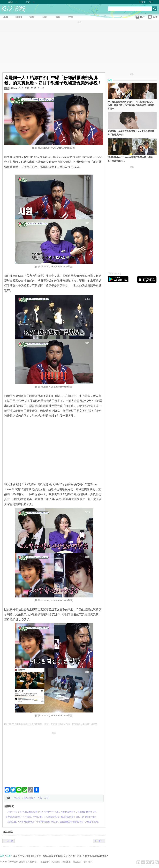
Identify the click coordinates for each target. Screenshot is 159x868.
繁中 (144, 2)
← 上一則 (8, 841)
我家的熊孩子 (29, 798)
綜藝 (7, 88)
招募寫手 (88, 862)
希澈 (40, 798)
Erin (39, 88)
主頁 (2, 856)
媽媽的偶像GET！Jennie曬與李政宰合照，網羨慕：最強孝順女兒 (130, 159)
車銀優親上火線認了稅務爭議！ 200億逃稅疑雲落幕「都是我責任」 (131, 133)
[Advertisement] (54, 758)
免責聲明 (56, 862)
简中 (151, 2)
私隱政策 (66, 862)
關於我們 (45, 862)
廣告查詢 (77, 862)
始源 (46, 798)
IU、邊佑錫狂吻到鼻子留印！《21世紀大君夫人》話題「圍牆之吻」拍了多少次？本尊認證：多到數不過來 (131, 105)
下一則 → (99, 841)
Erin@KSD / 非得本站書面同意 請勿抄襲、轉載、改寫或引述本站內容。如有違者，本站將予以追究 (51, 724)
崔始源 (17, 798)
